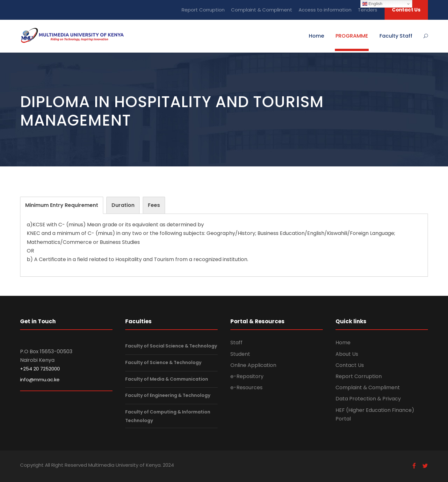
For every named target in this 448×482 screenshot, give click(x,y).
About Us (347, 354)
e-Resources (246, 387)
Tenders (368, 10)
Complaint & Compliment (262, 10)
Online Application (253, 365)
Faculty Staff (396, 36)
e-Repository (247, 376)
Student (240, 354)
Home (316, 36)
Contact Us (406, 10)
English (372, 4)
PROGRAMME (352, 36)
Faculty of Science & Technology (163, 362)
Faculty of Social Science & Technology (171, 346)
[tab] (62, 205)
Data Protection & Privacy (368, 399)
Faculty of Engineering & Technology (168, 395)
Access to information (325, 10)
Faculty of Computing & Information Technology (168, 416)
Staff (236, 343)
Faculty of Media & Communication (167, 379)
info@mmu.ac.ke (40, 380)
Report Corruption (203, 10)
